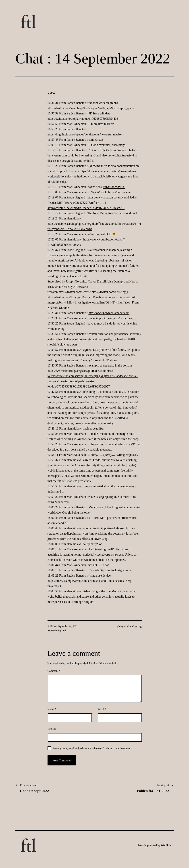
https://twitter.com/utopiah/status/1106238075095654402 (83, 119)
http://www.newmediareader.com (109, 313)
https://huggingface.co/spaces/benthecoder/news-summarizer (85, 134)
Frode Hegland (58, 631)
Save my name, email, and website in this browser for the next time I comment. (92, 748)
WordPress (167, 845)
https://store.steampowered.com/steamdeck (74, 581)
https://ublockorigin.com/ (115, 570)
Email (102, 709)
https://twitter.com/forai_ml (65, 297)
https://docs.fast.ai (114, 187)
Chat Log (137, 626)
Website (52, 729)
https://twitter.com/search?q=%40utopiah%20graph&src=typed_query (91, 108)
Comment (54, 671)
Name (52, 709)
